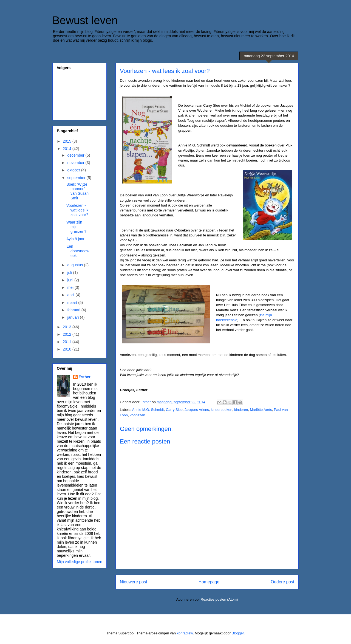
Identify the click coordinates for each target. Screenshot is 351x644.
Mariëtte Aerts (261, 410)
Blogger (238, 633)
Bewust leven (85, 20)
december (76, 155)
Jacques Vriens (197, 410)
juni (71, 280)
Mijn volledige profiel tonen (80, 562)
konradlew (185, 633)
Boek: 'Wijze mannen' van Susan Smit (77, 191)
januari (73, 317)
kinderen (241, 410)
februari (74, 310)
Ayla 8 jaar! (76, 239)
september (77, 178)
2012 (68, 334)
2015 (68, 141)
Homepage (209, 582)
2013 (68, 327)
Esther (85, 377)
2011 (68, 342)
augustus (76, 265)
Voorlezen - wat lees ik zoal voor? (77, 210)
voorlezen (137, 415)
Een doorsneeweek (78, 251)
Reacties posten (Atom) (219, 599)
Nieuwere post (134, 582)
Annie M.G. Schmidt (148, 410)
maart (73, 303)
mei (71, 287)
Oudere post (282, 582)
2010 (68, 349)
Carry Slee (174, 410)
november (76, 163)
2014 (68, 149)
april (71, 295)
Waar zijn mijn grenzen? (76, 227)
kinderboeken (222, 410)
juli (70, 273)
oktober (74, 170)
